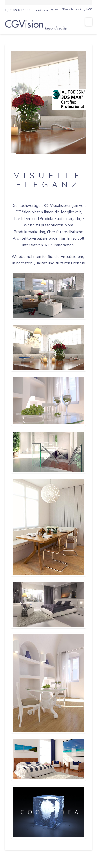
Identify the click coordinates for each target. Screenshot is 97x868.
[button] (89, 22)
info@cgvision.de (43, 10)
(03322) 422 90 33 (18, 10)
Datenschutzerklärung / (75, 9)
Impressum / (56, 9)
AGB (90, 9)
